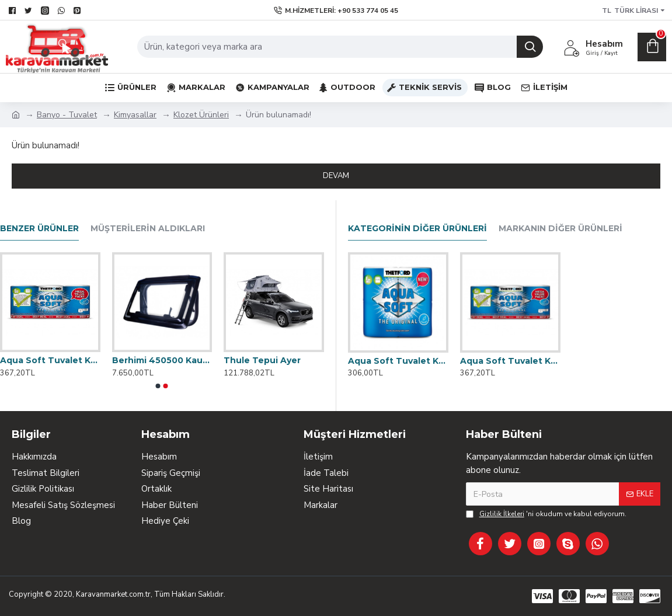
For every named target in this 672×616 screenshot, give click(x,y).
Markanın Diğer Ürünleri (560, 229)
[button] (158, 386)
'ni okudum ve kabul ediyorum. (546, 514)
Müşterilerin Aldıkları (148, 229)
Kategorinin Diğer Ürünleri (417, 229)
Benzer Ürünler (39, 229)
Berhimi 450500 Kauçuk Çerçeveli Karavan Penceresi (162, 360)
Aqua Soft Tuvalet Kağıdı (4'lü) (398, 361)
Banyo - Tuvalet (67, 115)
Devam (336, 176)
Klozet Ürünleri (201, 115)
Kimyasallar (135, 115)
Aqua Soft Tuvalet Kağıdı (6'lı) (510, 361)
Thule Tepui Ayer (262, 360)
